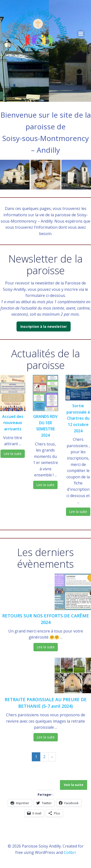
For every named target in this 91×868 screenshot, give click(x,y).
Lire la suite (13, 454)
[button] (15, 175)
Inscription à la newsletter (44, 326)
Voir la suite (74, 785)
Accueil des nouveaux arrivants (13, 423)
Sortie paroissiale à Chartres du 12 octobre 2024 (78, 418)
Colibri (70, 852)
